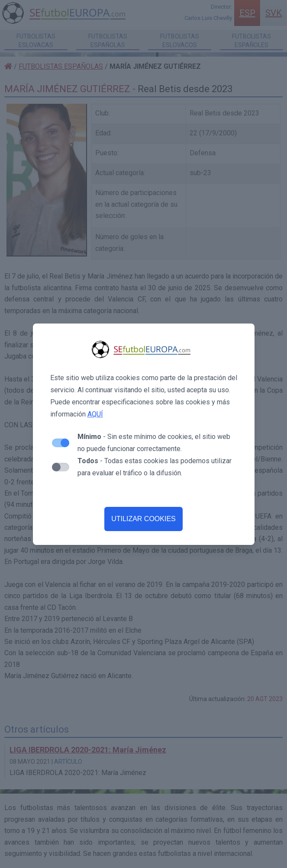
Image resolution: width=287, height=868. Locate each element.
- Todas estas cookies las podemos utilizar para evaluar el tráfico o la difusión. (155, 467)
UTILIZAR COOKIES (143, 519)
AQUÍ (95, 414)
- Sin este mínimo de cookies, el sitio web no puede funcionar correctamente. (154, 443)
